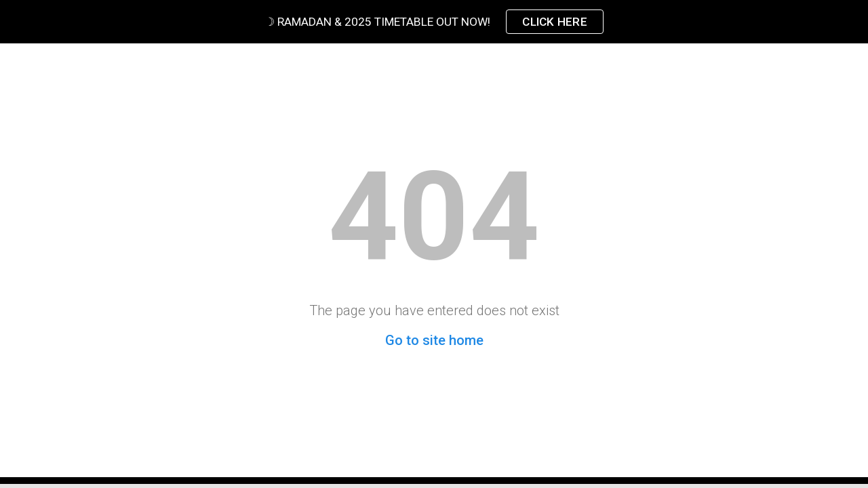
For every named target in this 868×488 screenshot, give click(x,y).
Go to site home (434, 340)
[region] (434, 22)
